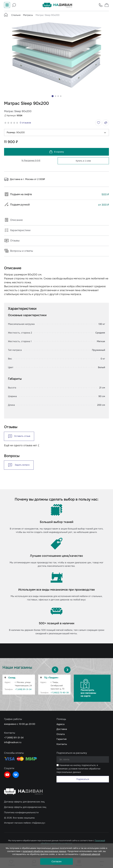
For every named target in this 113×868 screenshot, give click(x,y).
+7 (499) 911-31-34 (23, 689)
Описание (13, 220)
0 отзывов (25, 123)
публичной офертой (90, 854)
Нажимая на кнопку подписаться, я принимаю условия (78, 769)
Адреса (61, 724)
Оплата (61, 734)
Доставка (62, 729)
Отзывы (12, 241)
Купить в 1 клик (83, 161)
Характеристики (17, 230)
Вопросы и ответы (19, 251)
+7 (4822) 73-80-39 (60, 693)
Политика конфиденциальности (21, 812)
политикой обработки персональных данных (44, 851)
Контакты (62, 744)
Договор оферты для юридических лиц (25, 807)
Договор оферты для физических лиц (24, 802)
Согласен (56, 861)
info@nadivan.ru (13, 742)
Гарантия (61, 739)
